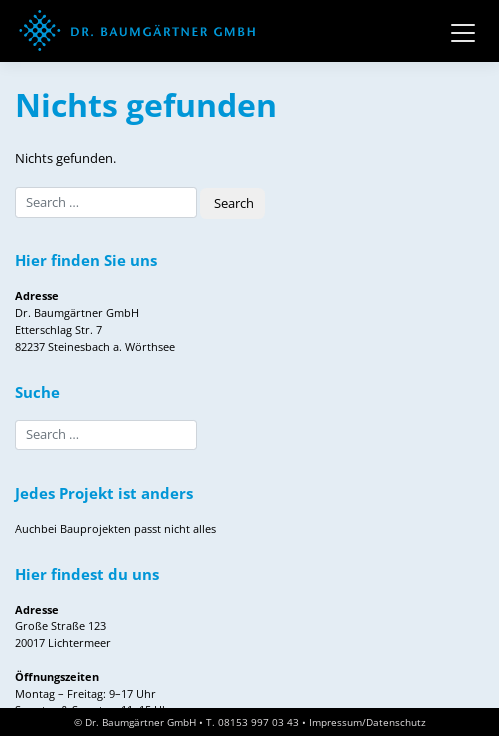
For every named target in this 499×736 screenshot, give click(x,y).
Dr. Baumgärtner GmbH (140, 722)
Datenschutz (396, 722)
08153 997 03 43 (258, 722)
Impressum (335, 722)
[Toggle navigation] (463, 30)
